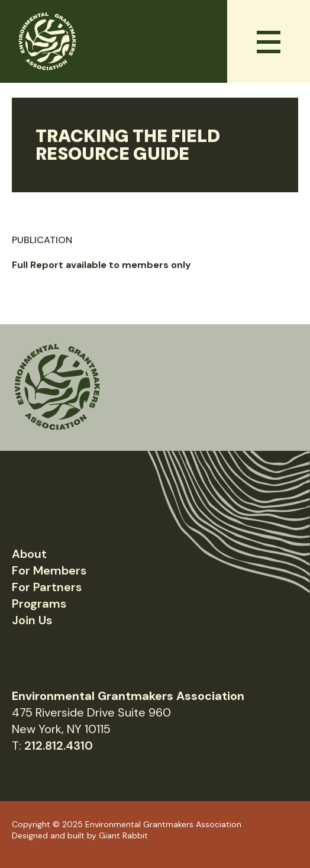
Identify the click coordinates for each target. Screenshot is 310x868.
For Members (49, 570)
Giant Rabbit (123, 835)
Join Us (32, 620)
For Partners (47, 587)
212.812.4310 (59, 746)
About (29, 554)
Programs (39, 604)
